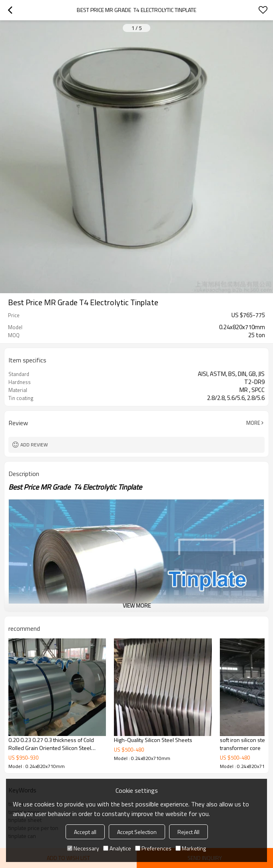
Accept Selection (137, 832)
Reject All (188, 832)
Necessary (83, 848)
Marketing (191, 848)
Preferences (153, 848)
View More (137, 605)
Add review (34, 445)
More (253, 423)
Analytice (117, 848)
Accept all (85, 832)
